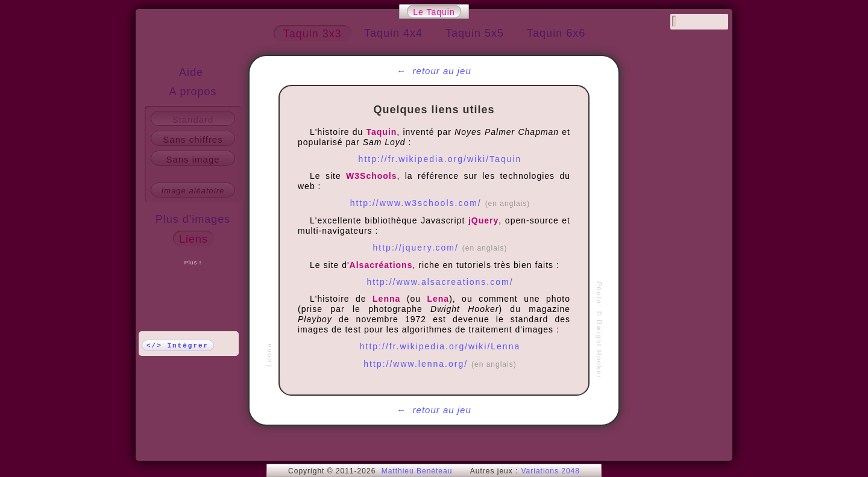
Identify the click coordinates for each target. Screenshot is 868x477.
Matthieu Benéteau (417, 471)
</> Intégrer (178, 346)
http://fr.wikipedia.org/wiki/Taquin (440, 159)
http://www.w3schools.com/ (440, 203)
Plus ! (193, 263)
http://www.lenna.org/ (440, 364)
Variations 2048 (550, 471)
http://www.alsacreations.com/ (440, 282)
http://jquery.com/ (440, 248)
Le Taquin (434, 12)
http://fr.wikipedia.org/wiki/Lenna (440, 346)
